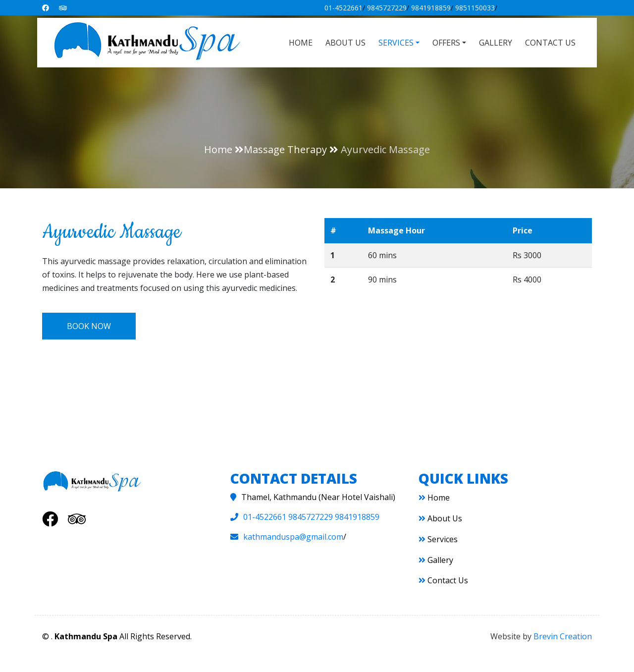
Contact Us (550, 43)
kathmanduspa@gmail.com (293, 537)
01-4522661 (343, 8)
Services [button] (396, 43)
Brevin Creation (563, 636)
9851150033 (475, 8)
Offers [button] (446, 43)
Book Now (89, 326)
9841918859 (431, 8)
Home (301, 43)
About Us (345, 43)
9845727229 (387, 8)
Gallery (496, 43)
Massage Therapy (285, 149)
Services (438, 539)
